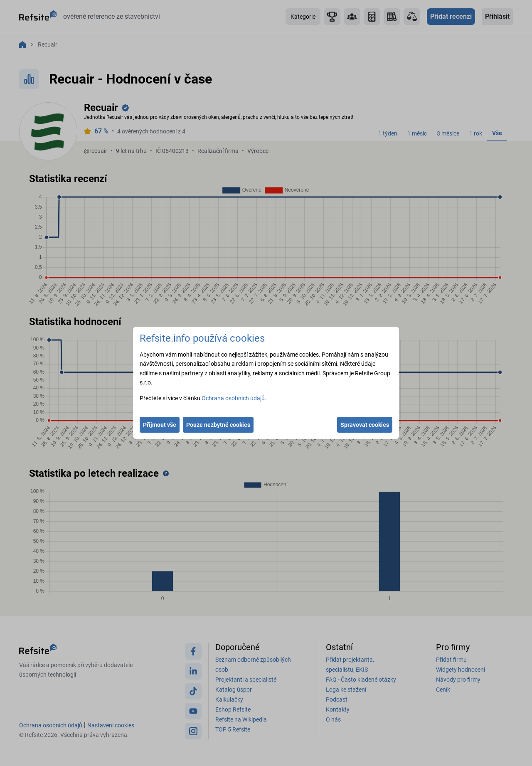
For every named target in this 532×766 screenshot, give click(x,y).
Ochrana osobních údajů (233, 398)
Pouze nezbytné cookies (218, 425)
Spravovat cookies (365, 425)
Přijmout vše (160, 425)
